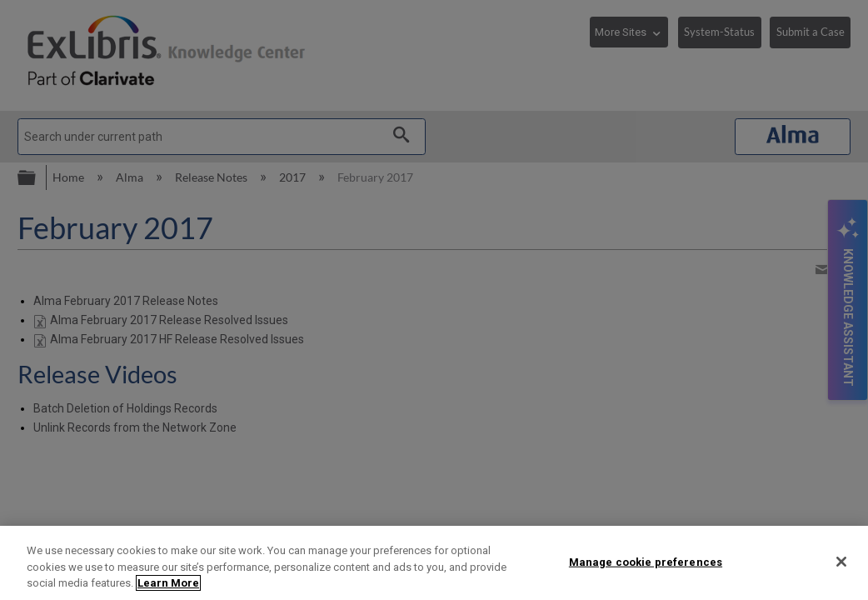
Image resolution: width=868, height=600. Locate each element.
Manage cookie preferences (646, 561)
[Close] (841, 562)
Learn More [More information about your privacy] (168, 583)
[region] (434, 563)
